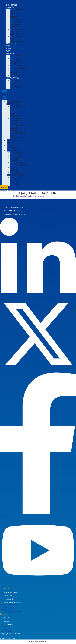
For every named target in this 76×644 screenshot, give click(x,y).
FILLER (18, 58)
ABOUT (9, 51)
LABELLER (19, 76)
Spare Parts (8, 596)
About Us (7, 618)
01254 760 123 (7, 190)
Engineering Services (11, 593)
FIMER (18, 80)
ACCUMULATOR (21, 68)
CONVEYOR (20, 66)
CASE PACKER (15, 72)
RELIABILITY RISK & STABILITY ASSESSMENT (17, 15)
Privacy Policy (9, 624)
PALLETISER (20, 56)
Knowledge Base (10, 599)
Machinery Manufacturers (13, 602)
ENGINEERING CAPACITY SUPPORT (18, 32)
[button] (5, 95)
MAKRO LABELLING (16, 84)
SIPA (17, 88)
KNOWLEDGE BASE (14, 142)
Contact (7, 621)
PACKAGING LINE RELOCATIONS (17, 39)
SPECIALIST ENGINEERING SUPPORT (17, 24)
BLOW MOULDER (15, 62)
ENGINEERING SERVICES (14, 103)
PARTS (9, 49)
